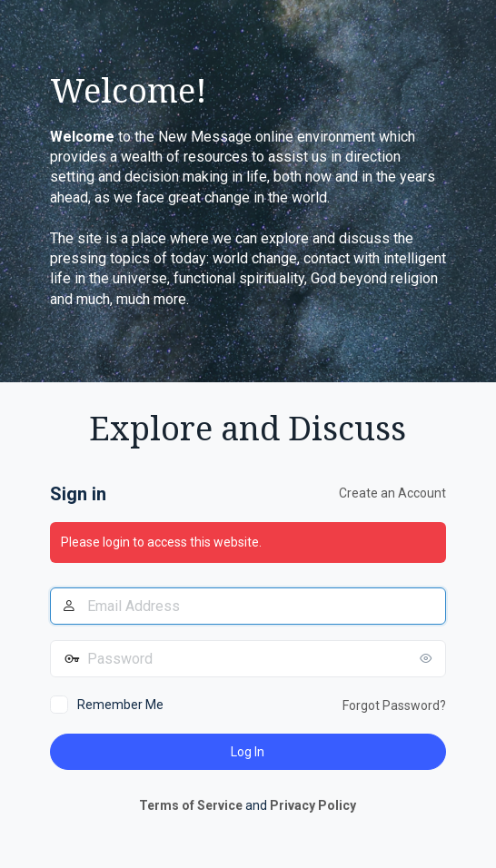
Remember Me (120, 705)
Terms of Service (191, 805)
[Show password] (428, 658)
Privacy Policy (313, 805)
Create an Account (392, 493)
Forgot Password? (394, 705)
